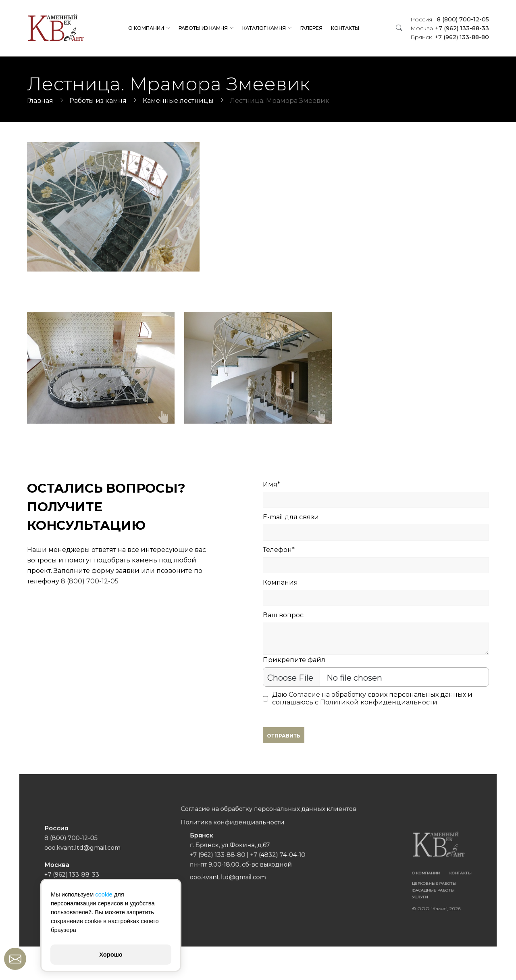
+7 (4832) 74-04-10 (272, 857)
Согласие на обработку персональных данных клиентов (265, 825)
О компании (146, 28)
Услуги (368, 885)
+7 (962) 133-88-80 (450, 37)
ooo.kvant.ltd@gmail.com (139, 852)
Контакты (345, 28)
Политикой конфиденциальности (379, 702)
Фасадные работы (377, 880)
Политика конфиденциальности (241, 834)
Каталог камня (264, 28)
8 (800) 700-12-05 (450, 19)
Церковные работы (378, 876)
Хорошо (111, 955)
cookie (104, 894)
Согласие (304, 695)
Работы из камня (203, 28)
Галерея (311, 28)
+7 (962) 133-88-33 (450, 28)
